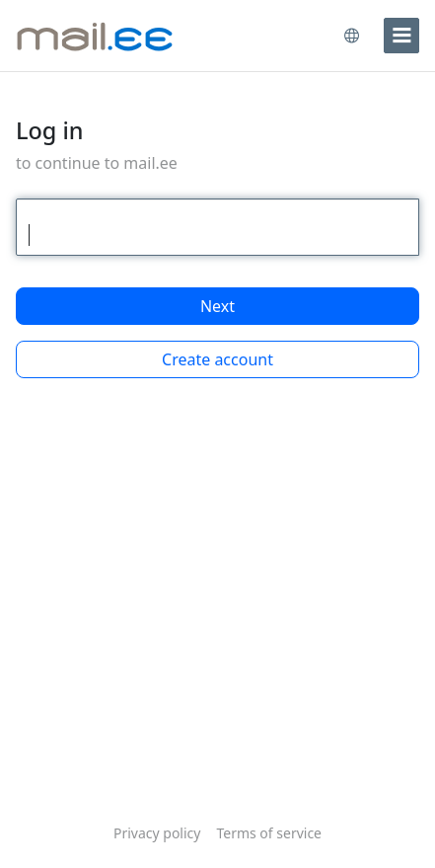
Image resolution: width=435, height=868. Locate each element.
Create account (217, 359)
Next (217, 306)
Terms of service (269, 833)
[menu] (401, 36)
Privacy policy (157, 833)
